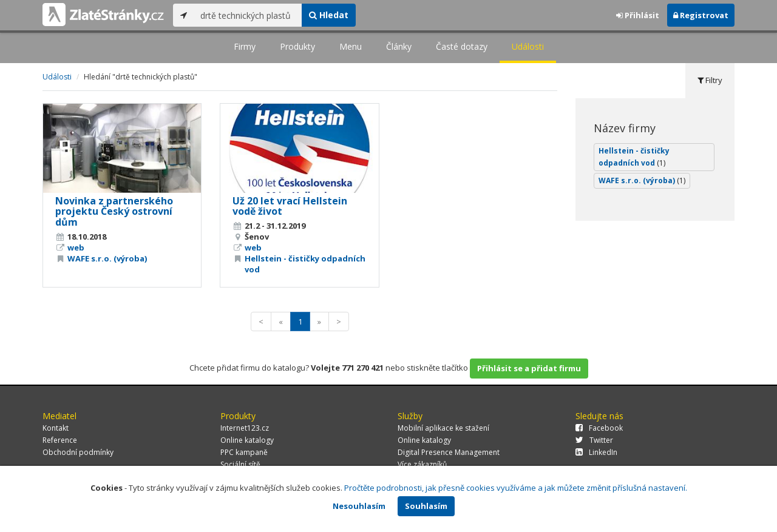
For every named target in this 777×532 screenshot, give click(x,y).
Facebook (599, 428)
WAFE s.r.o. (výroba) (107, 258)
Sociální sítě (240, 464)
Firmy (245, 46)
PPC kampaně (244, 452)
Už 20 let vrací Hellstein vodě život (290, 206)
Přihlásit (638, 15)
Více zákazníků (422, 464)
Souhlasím (426, 506)
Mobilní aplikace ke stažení (443, 428)
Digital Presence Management (449, 452)
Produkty (297, 46)
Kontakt (56, 428)
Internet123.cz (245, 428)
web (76, 247)
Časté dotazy (462, 46)
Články (399, 46)
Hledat (329, 15)
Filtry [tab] (710, 80)
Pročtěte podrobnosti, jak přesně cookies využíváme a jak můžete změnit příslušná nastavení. (516, 488)
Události (528, 46)
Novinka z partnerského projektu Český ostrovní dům (114, 211)
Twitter (594, 440)
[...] (248, 15)
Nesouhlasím (359, 506)
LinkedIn (596, 452)
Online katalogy (247, 440)
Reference (60, 440)
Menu (351, 46)
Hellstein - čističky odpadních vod (634, 157)
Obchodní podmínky (78, 452)
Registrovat (701, 15)
